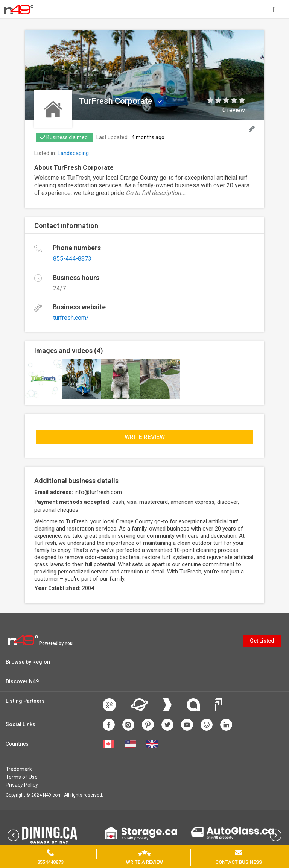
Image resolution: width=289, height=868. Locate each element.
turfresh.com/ (71, 318)
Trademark (19, 769)
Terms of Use (22, 777)
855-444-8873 (72, 259)
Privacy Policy (22, 785)
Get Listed (262, 641)
